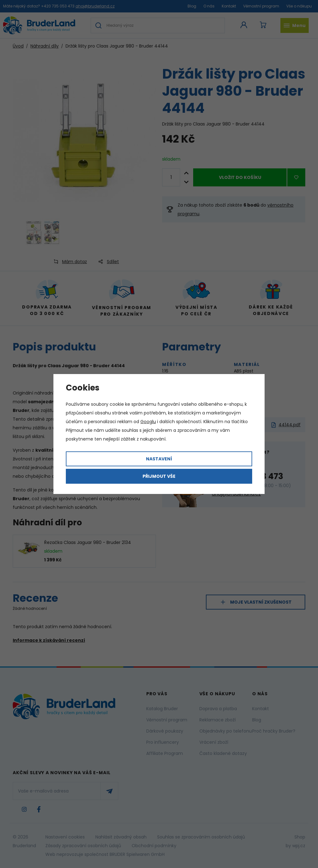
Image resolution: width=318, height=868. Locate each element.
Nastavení (159, 459)
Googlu (148, 422)
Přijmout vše (159, 476)
